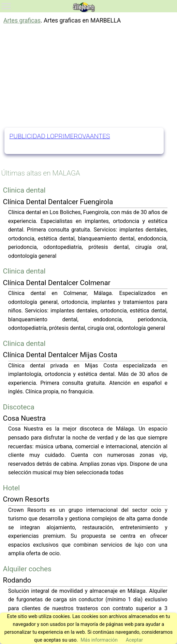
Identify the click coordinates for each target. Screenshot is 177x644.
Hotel (12, 488)
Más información (99, 640)
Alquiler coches (27, 569)
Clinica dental (24, 190)
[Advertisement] (88, 76)
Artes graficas (22, 20)
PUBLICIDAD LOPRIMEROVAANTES (60, 136)
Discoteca (19, 407)
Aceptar (134, 640)
